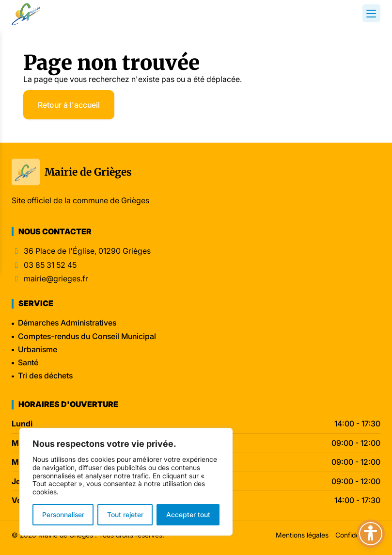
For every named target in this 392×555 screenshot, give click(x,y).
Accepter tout (188, 514)
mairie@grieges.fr (56, 279)
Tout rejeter (125, 514)
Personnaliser (63, 514)
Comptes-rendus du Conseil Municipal (87, 336)
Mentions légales (302, 535)
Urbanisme (38, 349)
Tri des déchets (45, 375)
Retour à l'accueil (69, 105)
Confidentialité (358, 535)
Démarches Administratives (67, 323)
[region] (126, 482)
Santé (28, 362)
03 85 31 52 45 (50, 265)
